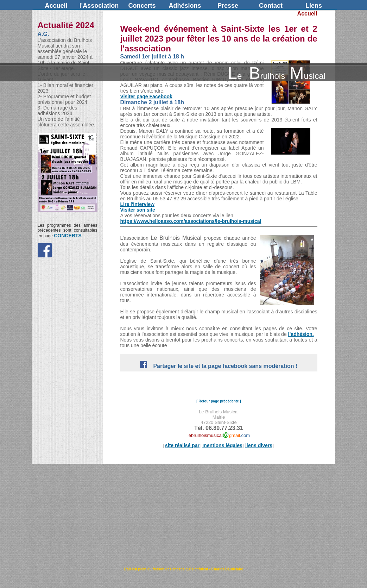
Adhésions (185, 6)
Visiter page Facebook (146, 96)
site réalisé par (182, 445)
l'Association (99, 6)
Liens (314, 6)
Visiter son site (138, 210)
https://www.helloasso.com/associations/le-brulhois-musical (191, 221)
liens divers (259, 445)
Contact (271, 6)
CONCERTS (68, 236)
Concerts (142, 6)
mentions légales (222, 445)
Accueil (56, 6)
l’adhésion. (301, 334)
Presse (228, 6)
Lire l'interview (137, 204)
